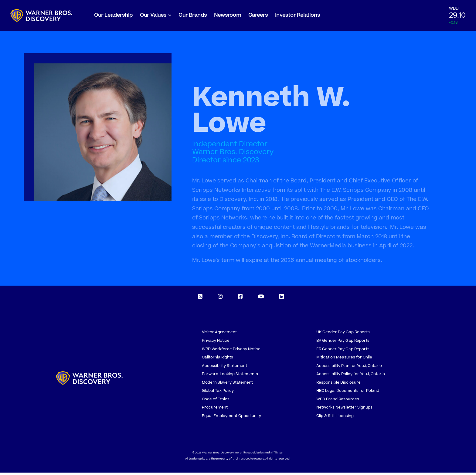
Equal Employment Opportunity (231, 418)
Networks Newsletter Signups (344, 410)
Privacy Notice (216, 343)
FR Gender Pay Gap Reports (343, 351)
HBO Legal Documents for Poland (348, 393)
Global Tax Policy (218, 393)
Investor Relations (297, 16)
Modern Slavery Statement (227, 385)
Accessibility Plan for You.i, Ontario (349, 368)
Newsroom (228, 16)
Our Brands (193, 16)
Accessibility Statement (224, 368)
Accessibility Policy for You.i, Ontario (351, 377)
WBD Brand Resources (338, 402)
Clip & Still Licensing (335, 418)
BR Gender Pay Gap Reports (343, 343)
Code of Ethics (216, 402)
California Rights (218, 360)
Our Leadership (113, 16)
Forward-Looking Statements (230, 377)
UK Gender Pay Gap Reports (343, 335)
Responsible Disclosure (338, 385)
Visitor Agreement (219, 335)
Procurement (215, 410)
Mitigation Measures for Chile (344, 360)
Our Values (153, 16)
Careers (258, 16)
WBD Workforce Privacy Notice (231, 351)
